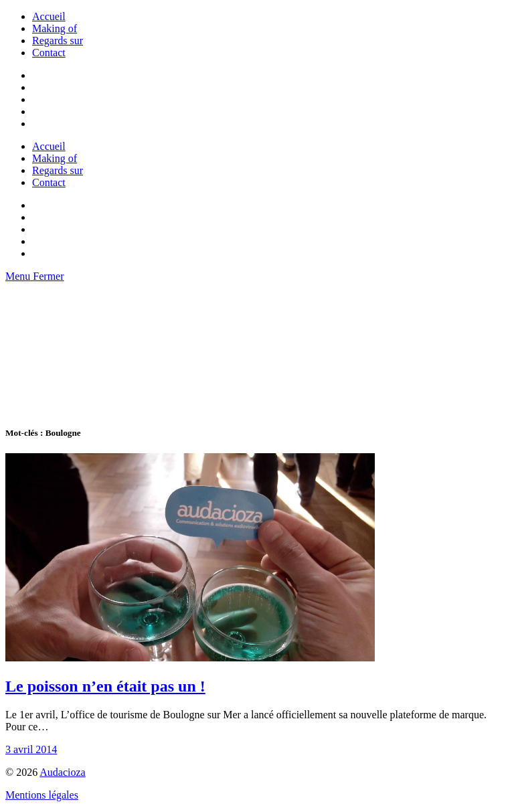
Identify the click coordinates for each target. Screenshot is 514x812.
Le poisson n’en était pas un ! (105, 686)
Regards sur (58, 40)
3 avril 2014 (31, 749)
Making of (55, 28)
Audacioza (62, 772)
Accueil (49, 16)
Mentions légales (42, 795)
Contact (49, 53)
